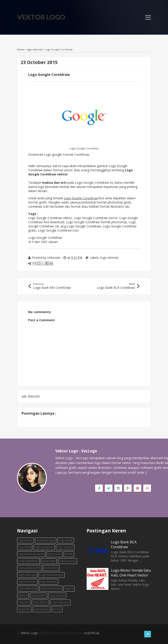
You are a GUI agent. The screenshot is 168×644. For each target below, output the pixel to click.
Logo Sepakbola (28, 561)
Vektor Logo (41, 17)
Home (21, 49)
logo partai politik (29, 568)
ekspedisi (24, 609)
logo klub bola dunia (31, 554)
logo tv (69, 588)
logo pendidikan (51, 588)
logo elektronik (28, 588)
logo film (24, 602)
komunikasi (51, 568)
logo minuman (27, 582)
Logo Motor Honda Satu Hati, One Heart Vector (131, 573)
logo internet (35, 49)
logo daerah (57, 595)
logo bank (25, 547)
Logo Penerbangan (51, 575)
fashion (23, 595)
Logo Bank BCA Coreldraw (124, 544)
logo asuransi (48, 582)
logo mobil (54, 554)
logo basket (39, 595)
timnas (57, 609)
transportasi (42, 609)
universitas (49, 561)
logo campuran (44, 547)
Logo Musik (66, 540)
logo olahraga (27, 575)
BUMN (69, 554)
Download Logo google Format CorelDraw (59, 154)
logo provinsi (67, 561)
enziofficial (92, 633)
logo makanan (60, 602)
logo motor (25, 540)
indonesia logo (46, 540)
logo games (40, 602)
